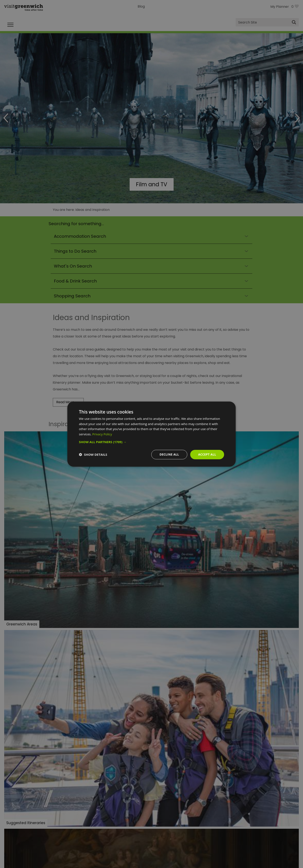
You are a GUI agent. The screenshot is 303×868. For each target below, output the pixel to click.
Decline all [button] (169, 454)
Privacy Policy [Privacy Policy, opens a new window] (102, 434)
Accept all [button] (207, 454)
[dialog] (151, 434)
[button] (151, 442)
